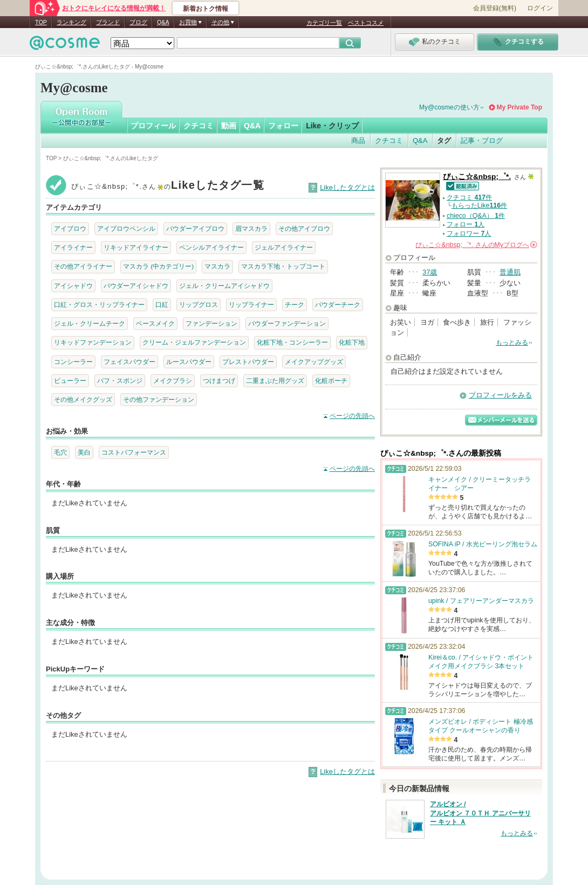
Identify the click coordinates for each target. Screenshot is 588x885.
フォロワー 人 (469, 234)
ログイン (540, 8)
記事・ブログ (482, 140)
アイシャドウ (73, 286)
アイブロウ (70, 228)
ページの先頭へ (352, 416)
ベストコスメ (366, 23)
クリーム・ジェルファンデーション (194, 342)
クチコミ (199, 126)
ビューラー (70, 380)
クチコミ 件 (469, 197)
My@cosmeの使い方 (449, 107)
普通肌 (510, 272)
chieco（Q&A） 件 (476, 216)
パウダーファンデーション (287, 323)
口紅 (162, 304)
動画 (229, 126)
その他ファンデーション (159, 399)
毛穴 (60, 452)
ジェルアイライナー (284, 247)
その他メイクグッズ (83, 399)
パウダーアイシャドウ (136, 286)
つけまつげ (219, 380)
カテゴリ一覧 (324, 23)
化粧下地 (352, 342)
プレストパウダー (248, 362)
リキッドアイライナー (136, 247)
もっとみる (512, 342)
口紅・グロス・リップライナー (99, 304)
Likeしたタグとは (347, 187)
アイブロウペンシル (126, 228)
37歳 (430, 272)
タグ (444, 140)
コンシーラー (73, 362)
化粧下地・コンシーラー (292, 342)
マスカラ (217, 266)
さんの (476, 245)
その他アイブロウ (304, 228)
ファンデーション (211, 323)
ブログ (138, 22)
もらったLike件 (479, 205)
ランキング (71, 22)
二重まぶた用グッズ (275, 380)
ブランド (108, 22)
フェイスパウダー (129, 362)
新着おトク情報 (206, 9)
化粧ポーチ (331, 380)
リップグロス (199, 304)
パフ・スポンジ (120, 380)
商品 (358, 140)
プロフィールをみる (500, 395)
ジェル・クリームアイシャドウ (224, 286)
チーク (295, 304)
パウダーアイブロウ (195, 228)
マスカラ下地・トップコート (283, 266)
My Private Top (519, 107)
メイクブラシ (173, 380)
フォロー (283, 126)
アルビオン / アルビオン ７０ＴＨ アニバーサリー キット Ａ (480, 813)
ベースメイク (155, 323)
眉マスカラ (251, 228)
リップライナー (251, 304)
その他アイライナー (83, 266)
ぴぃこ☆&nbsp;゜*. (477, 177)
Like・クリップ (332, 126)
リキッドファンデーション (93, 342)
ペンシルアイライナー (211, 247)
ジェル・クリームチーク (90, 323)
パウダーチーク (338, 304)
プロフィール (153, 126)
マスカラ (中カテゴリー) (158, 266)
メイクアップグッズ (314, 362)
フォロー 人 (466, 224)
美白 (84, 452)
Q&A (163, 22)
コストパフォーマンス (134, 452)
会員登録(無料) (495, 8)
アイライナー (73, 247)
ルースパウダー (189, 362)
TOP (41, 22)
